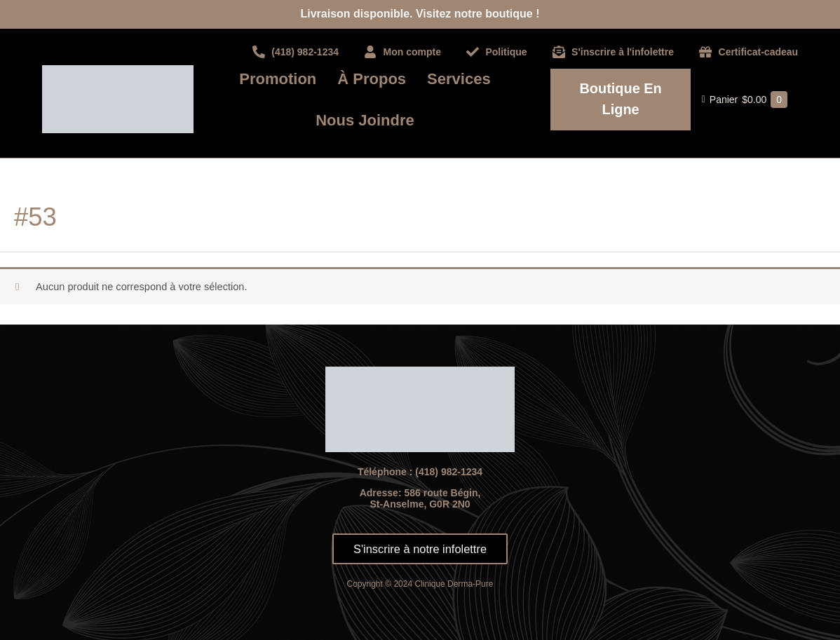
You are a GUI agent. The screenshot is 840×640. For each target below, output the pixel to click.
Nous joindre (365, 120)
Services (459, 79)
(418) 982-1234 (449, 472)
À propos (372, 79)
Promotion (278, 79)
